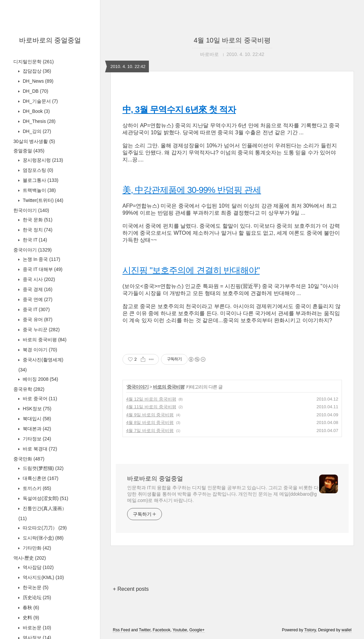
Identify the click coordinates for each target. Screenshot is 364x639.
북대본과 (36, 429)
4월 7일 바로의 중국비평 (150, 431)
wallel (347, 630)
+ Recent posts (131, 589)
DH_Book (36, 111)
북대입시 (36, 419)
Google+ (197, 630)
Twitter (145, 630)
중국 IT (36, 309)
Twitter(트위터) (42, 200)
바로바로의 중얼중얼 (50, 40)
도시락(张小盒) (42, 538)
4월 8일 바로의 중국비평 (150, 422)
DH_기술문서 (40, 101)
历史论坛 (36, 597)
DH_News (37, 81)
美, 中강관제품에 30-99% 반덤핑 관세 (192, 190)
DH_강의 (36, 131)
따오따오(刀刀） (44, 528)
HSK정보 (36, 409)
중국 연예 (37, 299)
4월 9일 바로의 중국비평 (150, 415)
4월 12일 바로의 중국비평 (151, 399)
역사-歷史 (30, 558)
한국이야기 (31, 210)
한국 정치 (37, 230)
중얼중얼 (29, 151)
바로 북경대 (39, 449)
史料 (30, 618)
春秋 (30, 608)
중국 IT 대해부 (42, 269)
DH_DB (35, 91)
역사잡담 (37, 567)
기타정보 (36, 439)
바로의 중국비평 (44, 340)
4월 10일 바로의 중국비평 (232, 40)
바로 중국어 (39, 399)
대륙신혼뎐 (40, 478)
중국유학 (29, 389)
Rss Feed (121, 630)
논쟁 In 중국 (41, 259)
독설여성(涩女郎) (45, 498)
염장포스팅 (37, 170)
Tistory (310, 630)
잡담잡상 (36, 71)
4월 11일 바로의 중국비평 (151, 407)
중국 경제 (37, 289)
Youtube (180, 630)
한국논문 (35, 587)
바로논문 (36, 628)
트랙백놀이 (39, 190)
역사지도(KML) (43, 577)
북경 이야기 (39, 350)
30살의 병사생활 (34, 141)
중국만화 (29, 459)
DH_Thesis (38, 121)
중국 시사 (38, 279)
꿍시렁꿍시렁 (42, 160)
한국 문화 (37, 220)
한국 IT (34, 240)
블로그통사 (40, 180)
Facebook (161, 630)
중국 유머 (37, 319)
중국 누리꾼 (40, 330)
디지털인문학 (34, 62)
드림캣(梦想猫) (42, 468)
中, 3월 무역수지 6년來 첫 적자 (179, 110)
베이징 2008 (40, 379)
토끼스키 (36, 488)
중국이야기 (32, 250)
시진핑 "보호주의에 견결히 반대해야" (191, 270)
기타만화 (36, 548)
